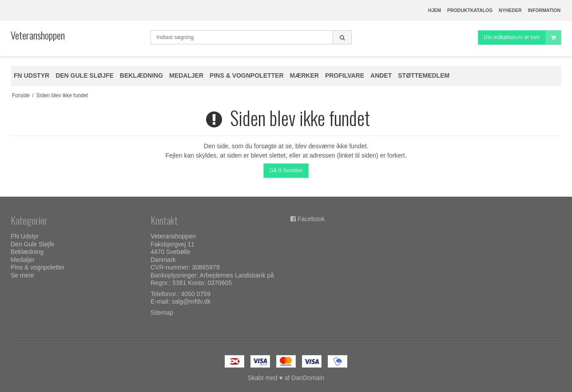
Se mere (22, 275)
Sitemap (162, 313)
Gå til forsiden (286, 170)
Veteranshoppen (38, 35)
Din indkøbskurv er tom (522, 38)
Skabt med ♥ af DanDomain (286, 378)
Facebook (311, 219)
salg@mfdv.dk (191, 301)
